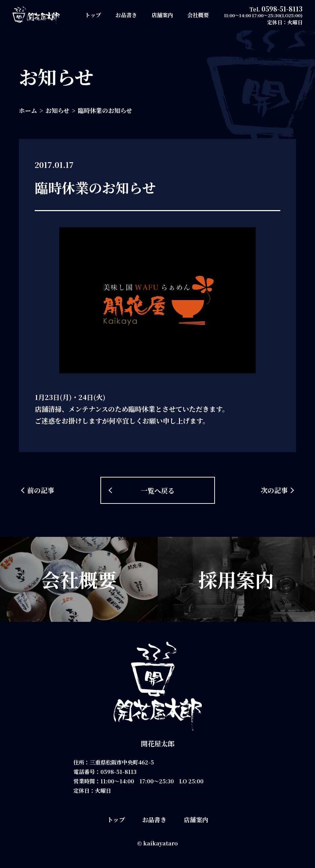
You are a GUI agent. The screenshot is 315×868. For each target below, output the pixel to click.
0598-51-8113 (282, 9)
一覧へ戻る (158, 490)
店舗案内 (162, 15)
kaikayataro (161, 843)
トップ (93, 15)
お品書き (126, 15)
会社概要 (198, 15)
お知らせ (57, 110)
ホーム (28, 110)
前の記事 (41, 490)
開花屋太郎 (158, 743)
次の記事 (274, 490)
